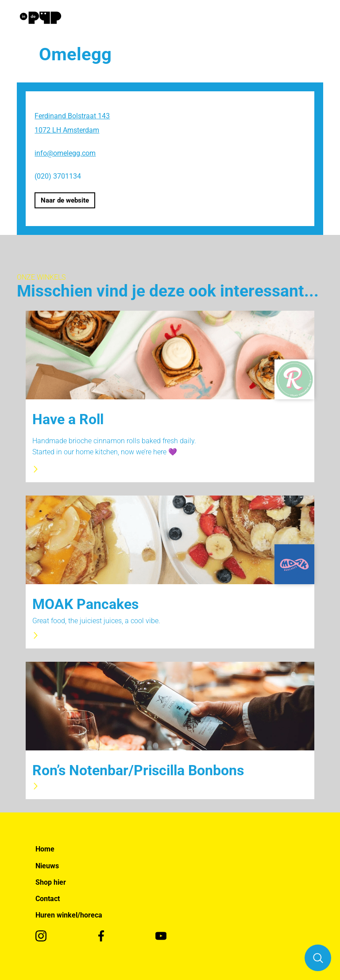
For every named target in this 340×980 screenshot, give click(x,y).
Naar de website (65, 200)
